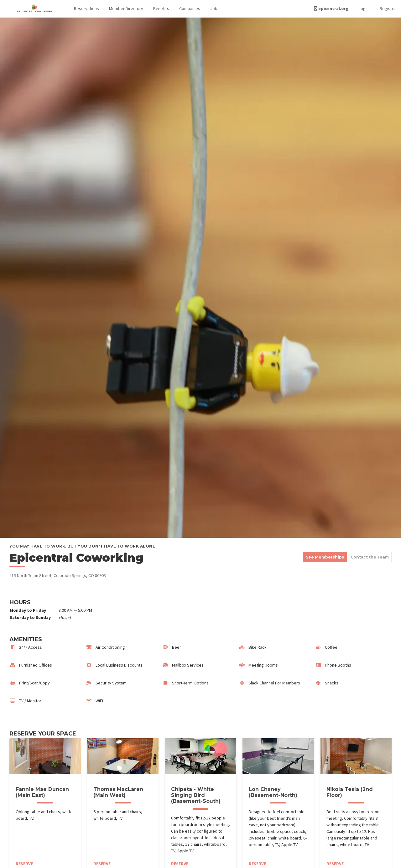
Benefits (161, 8)
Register (388, 8)
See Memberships (325, 557)
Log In (364, 8)
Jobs (215, 8)
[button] (86, 9)
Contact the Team (370, 557)
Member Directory (126, 8)
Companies (190, 8)
